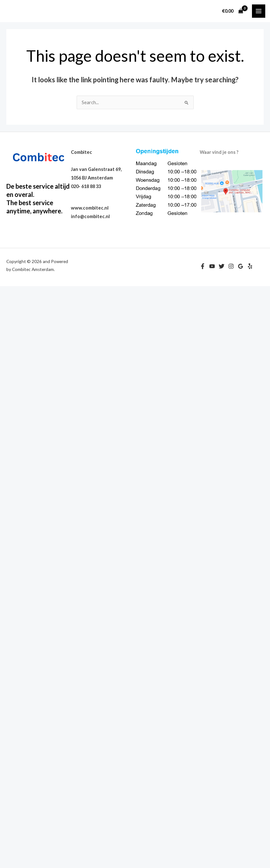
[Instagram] (231, 266)
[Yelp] (250, 266)
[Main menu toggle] (259, 11)
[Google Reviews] (241, 266)
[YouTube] (212, 266)
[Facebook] (203, 266)
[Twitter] (222, 266)
